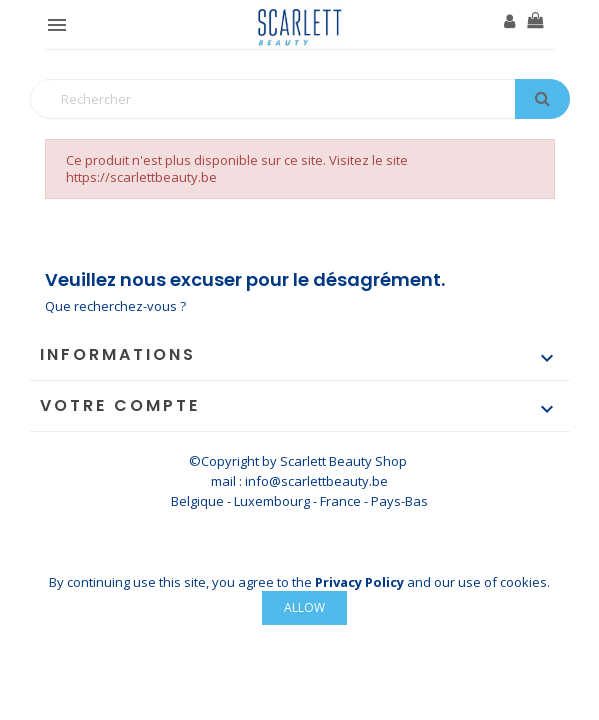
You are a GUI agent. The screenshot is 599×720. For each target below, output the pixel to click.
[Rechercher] (300, 99)
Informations (118, 354)
